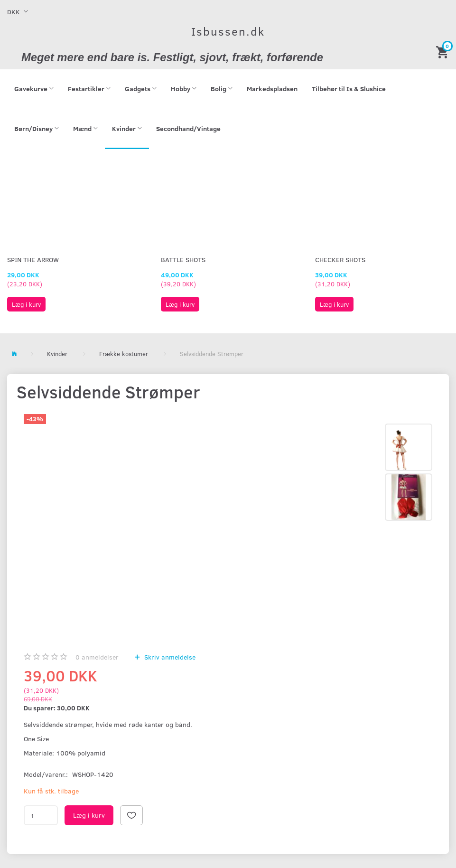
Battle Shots (183, 259)
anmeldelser (97, 657)
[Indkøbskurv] (444, 52)
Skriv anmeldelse (169, 657)
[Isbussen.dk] (228, 31)
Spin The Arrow (33, 259)
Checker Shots (340, 259)
